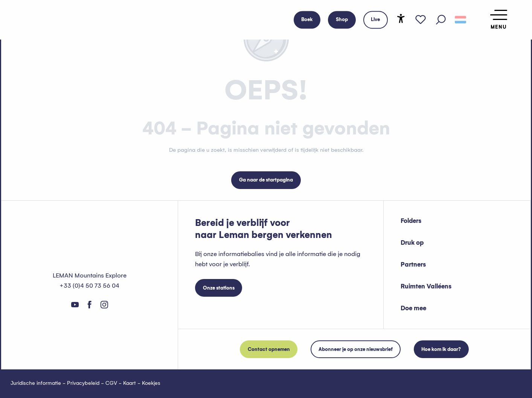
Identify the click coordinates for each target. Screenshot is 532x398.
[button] (441, 20)
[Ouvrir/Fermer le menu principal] (499, 20)
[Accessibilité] (401, 18)
